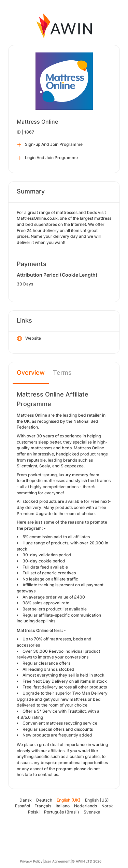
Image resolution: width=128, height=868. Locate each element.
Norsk (107, 806)
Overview (31, 373)
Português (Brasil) (62, 812)
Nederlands (86, 806)
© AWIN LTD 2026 (87, 861)
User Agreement (57, 861)
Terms (62, 373)
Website (29, 339)
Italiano (63, 806)
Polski (34, 812)
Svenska (92, 812)
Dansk (26, 800)
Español (23, 806)
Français (43, 806)
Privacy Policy (31, 861)
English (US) (97, 800)
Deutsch (44, 800)
